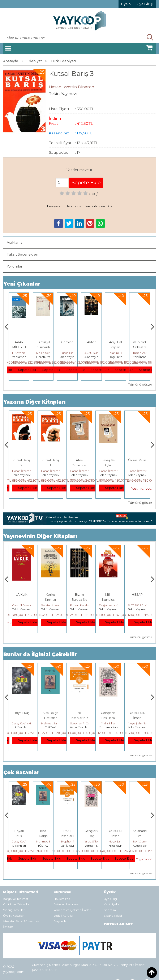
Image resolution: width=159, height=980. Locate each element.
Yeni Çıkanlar (22, 284)
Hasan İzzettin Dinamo (27, 471)
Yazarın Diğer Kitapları (35, 402)
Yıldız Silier (137, 723)
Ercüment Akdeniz (25, 605)
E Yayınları (50, 727)
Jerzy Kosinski (50, 723)
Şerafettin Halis (80, 605)
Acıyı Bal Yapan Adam (140, 347)
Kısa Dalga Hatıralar (67, 836)
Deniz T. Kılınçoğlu (24, 723)
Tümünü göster (140, 385)
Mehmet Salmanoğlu (84, 723)
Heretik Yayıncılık (72, 357)
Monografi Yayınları (25, 357)
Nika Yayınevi (142, 846)
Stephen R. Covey (111, 723)
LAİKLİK (50, 595)
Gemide (91, 342)
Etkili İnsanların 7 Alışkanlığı (108, 718)
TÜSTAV (79, 727)
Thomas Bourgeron (25, 353)
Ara (150, 38)
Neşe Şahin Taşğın (145, 841)
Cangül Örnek (51, 605)
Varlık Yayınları (109, 727)
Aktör (115, 342)
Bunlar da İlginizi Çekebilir (40, 654)
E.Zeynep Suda (47, 353)
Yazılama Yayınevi (48, 357)
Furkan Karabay (110, 605)
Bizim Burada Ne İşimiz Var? (108, 600)
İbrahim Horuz (142, 353)
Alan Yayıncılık (94, 357)
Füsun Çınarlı (93, 353)
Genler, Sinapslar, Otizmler (20, 347)
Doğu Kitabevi (143, 357)
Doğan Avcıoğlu (139, 605)
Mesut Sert (68, 353)
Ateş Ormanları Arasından (108, 465)
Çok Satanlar (21, 773)
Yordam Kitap (137, 727)
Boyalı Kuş (50, 713)
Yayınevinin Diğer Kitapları (40, 536)
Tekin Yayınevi (22, 475)
